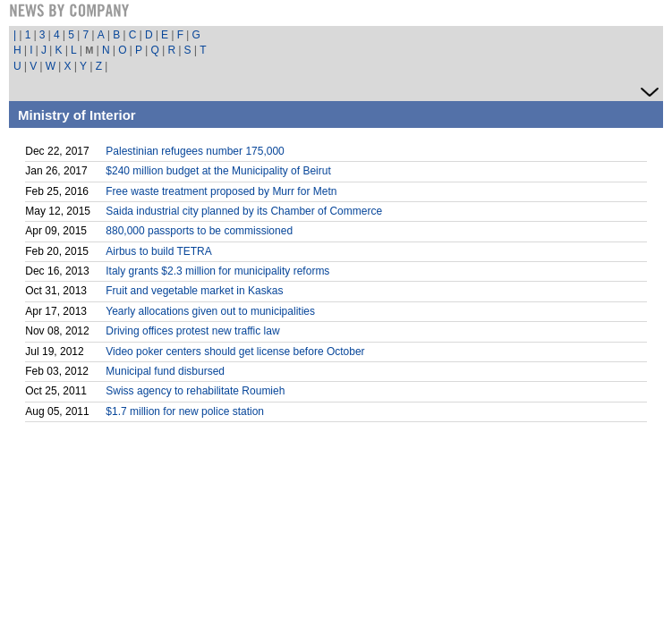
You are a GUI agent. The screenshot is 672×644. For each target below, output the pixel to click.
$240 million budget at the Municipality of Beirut (218, 171)
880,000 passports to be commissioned (199, 231)
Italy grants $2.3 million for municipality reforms (217, 271)
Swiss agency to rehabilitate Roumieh (195, 391)
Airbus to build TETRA (159, 251)
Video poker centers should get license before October (235, 352)
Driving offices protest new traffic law (192, 331)
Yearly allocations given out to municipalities (210, 311)
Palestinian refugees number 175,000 (195, 151)
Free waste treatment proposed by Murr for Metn (221, 191)
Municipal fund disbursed (165, 371)
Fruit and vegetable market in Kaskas (194, 291)
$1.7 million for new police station (185, 411)
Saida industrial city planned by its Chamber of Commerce (244, 211)
